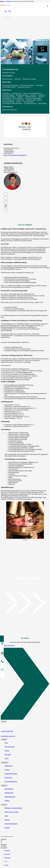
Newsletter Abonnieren (8, 645)
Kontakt (7, 828)
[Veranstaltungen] (2, 654)
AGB (6, 861)
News (6, 743)
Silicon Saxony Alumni (12, 812)
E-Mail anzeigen (9, 152)
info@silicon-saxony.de (8, 736)
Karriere (7, 820)
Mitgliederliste (9, 789)
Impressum (7, 854)
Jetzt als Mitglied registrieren (25, 578)
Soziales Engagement (11, 824)
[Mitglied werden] (2, 644)
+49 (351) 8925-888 (7, 731)
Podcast (7, 751)
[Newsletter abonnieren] (2, 670)
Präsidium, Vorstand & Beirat (13, 808)
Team (6, 816)
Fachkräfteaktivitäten (11, 774)
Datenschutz (7, 858)
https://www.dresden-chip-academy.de (15, 155)
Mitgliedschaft (9, 793)
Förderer (7, 801)
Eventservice (8, 778)
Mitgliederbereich (10, 797)
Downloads (7, 850)
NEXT (7, 758)
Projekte (7, 770)
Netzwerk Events (10, 747)
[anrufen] (2, 662)
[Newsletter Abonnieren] (25, 684)
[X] (2, 841)
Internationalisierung (11, 781)
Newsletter (8, 754)
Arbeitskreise (9, 766)
